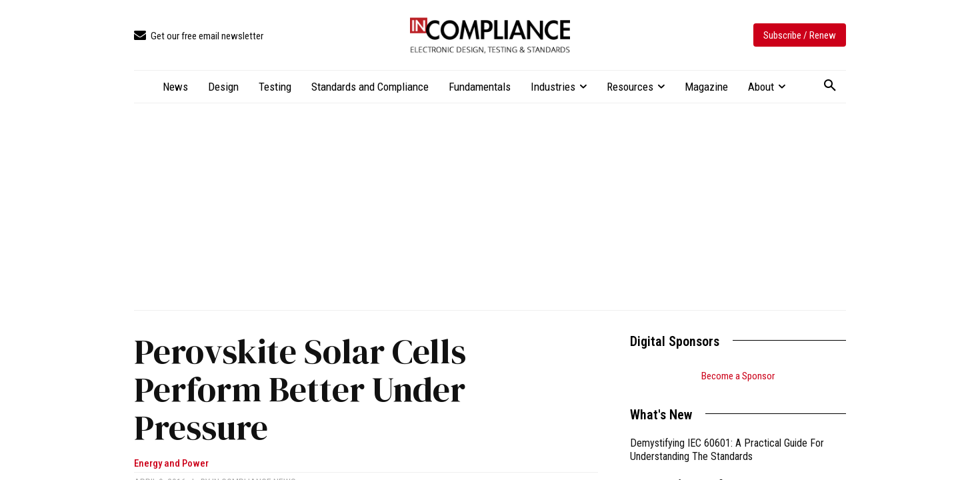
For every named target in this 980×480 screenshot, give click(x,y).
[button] (830, 86)
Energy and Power (171, 464)
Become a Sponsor (738, 376)
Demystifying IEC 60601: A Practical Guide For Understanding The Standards (727, 450)
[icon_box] (199, 36)
